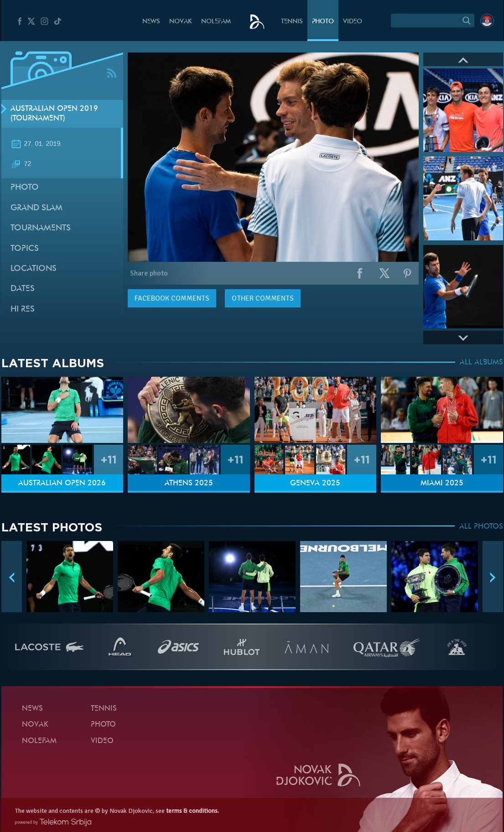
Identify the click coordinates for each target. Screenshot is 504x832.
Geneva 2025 (315, 484)
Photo (323, 22)
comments (172, 298)
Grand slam (36, 208)
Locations (34, 269)
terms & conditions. (192, 811)
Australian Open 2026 (62, 484)
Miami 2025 (442, 484)
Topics (25, 249)
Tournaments (41, 228)
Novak (181, 22)
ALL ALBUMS (481, 363)
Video (353, 22)
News (151, 22)
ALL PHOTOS (481, 527)
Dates (23, 289)
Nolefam (216, 22)
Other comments (263, 298)
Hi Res (23, 309)
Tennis (292, 22)
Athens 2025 (189, 484)
